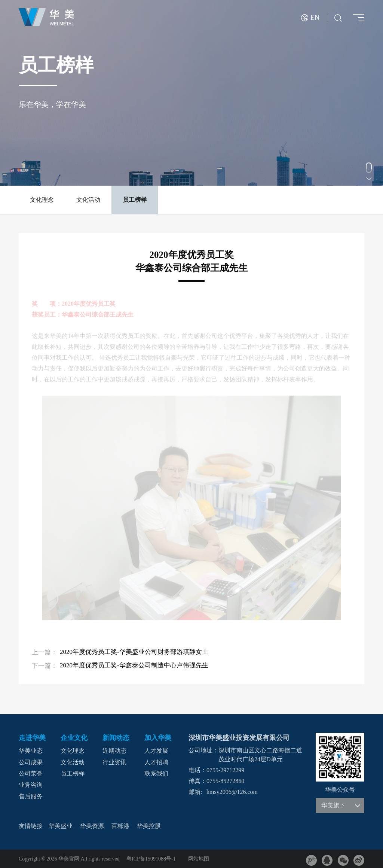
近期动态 (114, 751)
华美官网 (180, 826)
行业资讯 (114, 762)
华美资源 (92, 826)
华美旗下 (341, 806)
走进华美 (32, 738)
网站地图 (199, 859)
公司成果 (31, 762)
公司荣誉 (31, 773)
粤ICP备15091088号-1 (151, 859)
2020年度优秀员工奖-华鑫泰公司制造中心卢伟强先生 (134, 665)
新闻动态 (116, 738)
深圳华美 (206, 826)
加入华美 (158, 738)
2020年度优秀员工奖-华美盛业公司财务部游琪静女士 (134, 652)
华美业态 (31, 751)
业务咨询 (31, 785)
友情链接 (31, 826)
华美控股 (149, 826)
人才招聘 (156, 762)
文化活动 (88, 200)
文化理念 (42, 200)
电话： (197, 770)
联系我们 (156, 773)
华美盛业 (61, 826)
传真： (197, 781)
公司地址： (203, 750)
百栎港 (120, 826)
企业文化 (74, 738)
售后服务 (31, 796)
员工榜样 (135, 200)
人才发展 (156, 751)
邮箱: (195, 792)
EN (315, 18)
